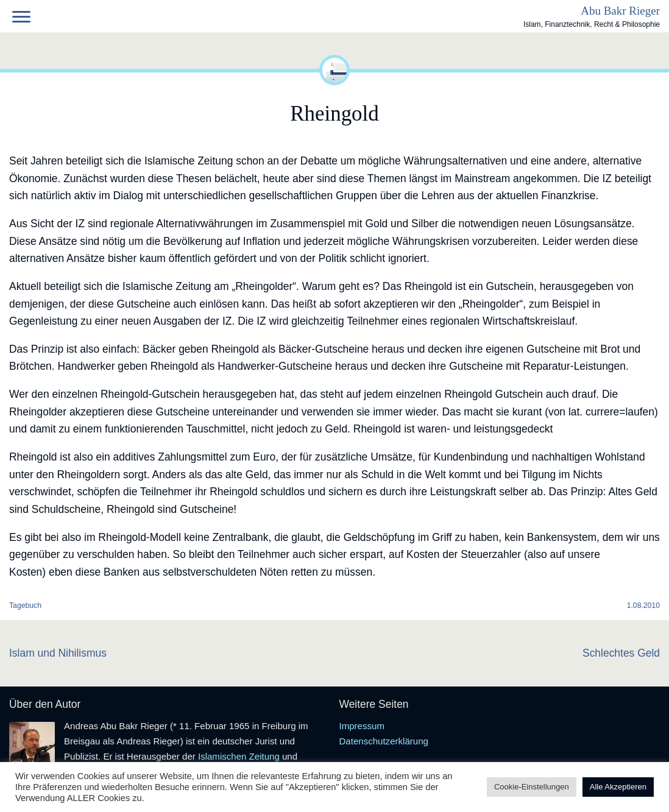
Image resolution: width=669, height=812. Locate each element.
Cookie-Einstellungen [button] (532, 787)
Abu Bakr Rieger (620, 11)
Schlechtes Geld (621, 653)
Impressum (362, 726)
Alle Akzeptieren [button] (618, 787)
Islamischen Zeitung (239, 756)
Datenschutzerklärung (384, 741)
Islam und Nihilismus (58, 653)
